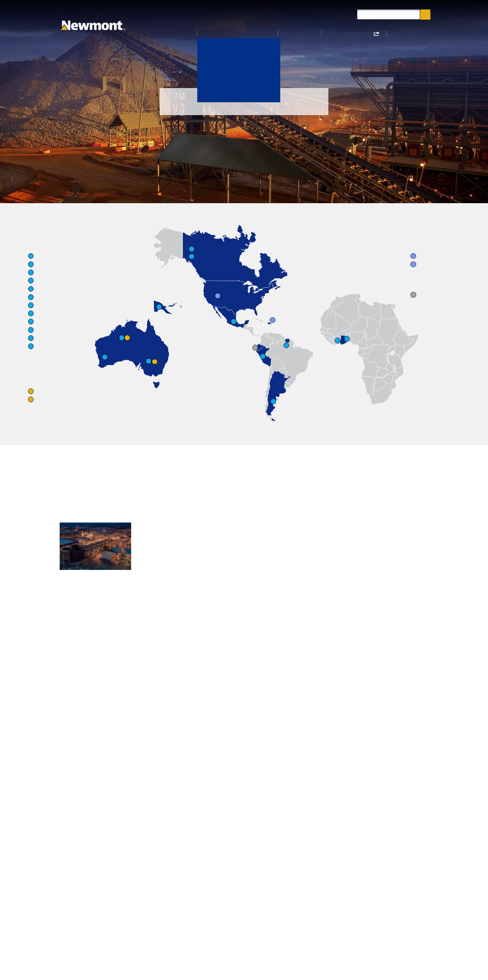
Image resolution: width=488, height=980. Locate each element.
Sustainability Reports (335, 760)
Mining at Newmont (332, 748)
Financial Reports (329, 783)
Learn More (323, 551)
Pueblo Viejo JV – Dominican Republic (162, 760)
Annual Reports (327, 771)
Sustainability (359, 34)
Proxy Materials (241, 884)
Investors (307, 34)
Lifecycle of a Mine (190, 884)
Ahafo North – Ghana (86, 593)
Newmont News (275, 14)
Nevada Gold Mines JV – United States (245, 726)
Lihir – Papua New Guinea (247, 593)
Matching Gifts (240, 906)
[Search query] (389, 14)
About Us (192, 34)
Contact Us (126, 884)
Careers (408, 34)
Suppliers (124, 895)
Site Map (123, 917)
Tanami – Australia (161, 616)
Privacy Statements (246, 895)
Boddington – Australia (167, 593)
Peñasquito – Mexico (164, 746)
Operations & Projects (249, 34)
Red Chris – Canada (83, 734)
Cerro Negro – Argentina (168, 723)
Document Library (330, 14)
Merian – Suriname (161, 734)
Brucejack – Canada (84, 723)
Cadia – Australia (159, 604)
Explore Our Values (226, 855)
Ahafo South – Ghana (86, 604)
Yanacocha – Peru (160, 774)
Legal (119, 906)
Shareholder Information (183, 921)
